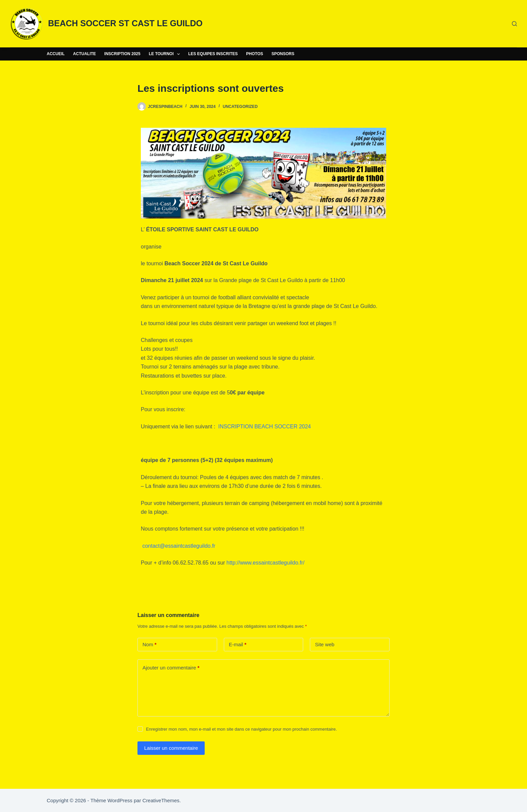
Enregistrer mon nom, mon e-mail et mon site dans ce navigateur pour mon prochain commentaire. (241, 729)
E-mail (238, 645)
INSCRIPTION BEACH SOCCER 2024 (265, 427)
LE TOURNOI (166, 54)
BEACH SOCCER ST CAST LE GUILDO (125, 23)
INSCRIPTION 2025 (122, 54)
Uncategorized (240, 107)
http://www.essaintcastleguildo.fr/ (266, 563)
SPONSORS (283, 54)
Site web (325, 644)
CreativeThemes (161, 800)
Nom (150, 645)
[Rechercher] (514, 24)
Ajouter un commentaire (171, 668)
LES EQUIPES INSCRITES (213, 54)
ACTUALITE (84, 54)
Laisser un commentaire (171, 748)
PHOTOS (254, 54)
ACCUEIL (56, 54)
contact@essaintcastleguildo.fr (179, 546)
